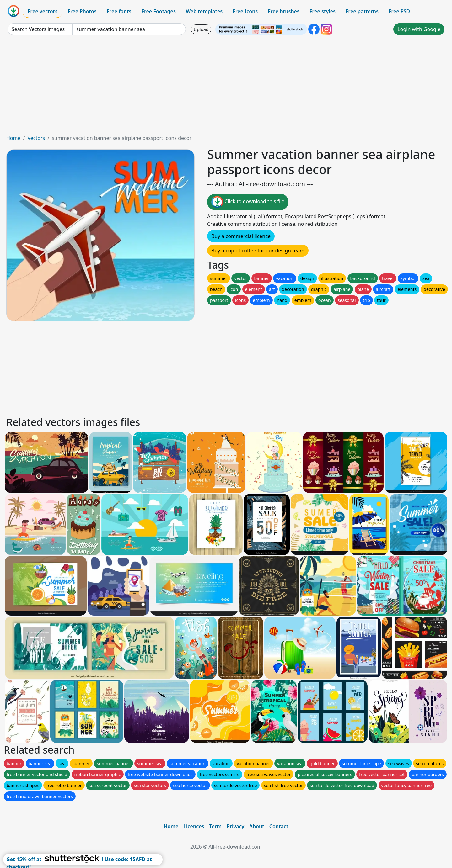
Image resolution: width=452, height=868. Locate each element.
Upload (201, 29)
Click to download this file (248, 202)
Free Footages (159, 11)
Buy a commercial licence (241, 236)
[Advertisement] (226, 87)
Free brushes (284, 11)
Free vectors (43, 11)
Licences (194, 826)
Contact (279, 826)
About (257, 826)
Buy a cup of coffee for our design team (258, 251)
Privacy (235, 826)
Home (13, 138)
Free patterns (362, 11)
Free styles (323, 11)
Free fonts (119, 11)
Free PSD (399, 11)
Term (215, 826)
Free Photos (82, 11)
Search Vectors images (38, 29)
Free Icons (245, 11)
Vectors (36, 138)
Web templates (204, 11)
